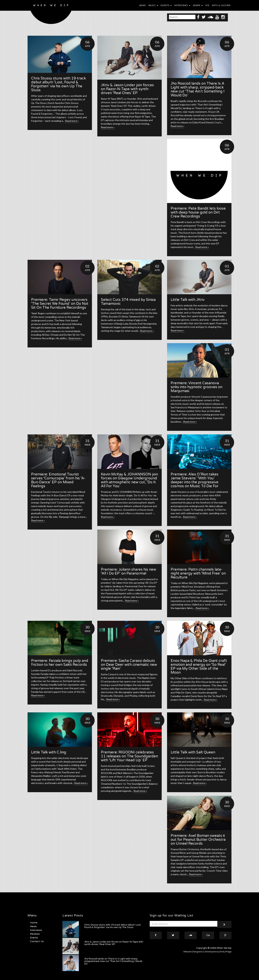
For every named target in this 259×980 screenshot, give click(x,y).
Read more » (72, 121)
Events (166, 5)
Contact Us (37, 941)
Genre (198, 5)
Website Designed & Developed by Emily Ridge (207, 952)
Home (34, 923)
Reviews (35, 934)
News (143, 5)
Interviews (182, 5)
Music (153, 5)
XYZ (207, 5)
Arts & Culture (221, 5)
